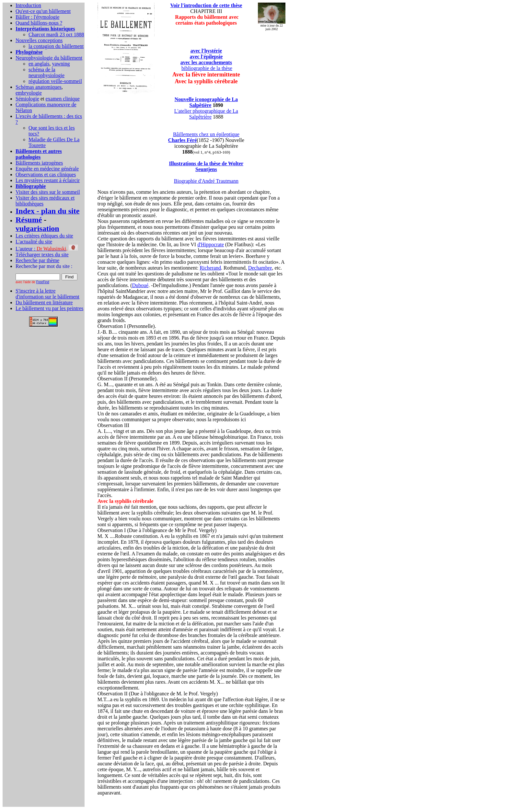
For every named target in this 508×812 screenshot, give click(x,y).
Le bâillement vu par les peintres (49, 308)
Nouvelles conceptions (39, 40)
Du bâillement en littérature (44, 302)
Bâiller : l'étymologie (37, 17)
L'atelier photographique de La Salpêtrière (206, 114)
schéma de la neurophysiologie (46, 72)
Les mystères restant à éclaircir (48, 180)
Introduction (28, 5)
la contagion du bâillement (56, 46)
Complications (31, 104)
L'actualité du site (34, 242)
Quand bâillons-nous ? (39, 23)
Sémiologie (27, 99)
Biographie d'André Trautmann (206, 181)
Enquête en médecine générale (47, 169)
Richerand (210, 268)
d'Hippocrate (211, 244)
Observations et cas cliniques (46, 174)
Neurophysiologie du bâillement (49, 58)
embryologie (29, 93)
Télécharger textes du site (42, 255)
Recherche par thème (37, 260)
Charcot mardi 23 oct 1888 (56, 35)
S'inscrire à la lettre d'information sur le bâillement (47, 294)
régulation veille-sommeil (55, 81)
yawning (61, 64)
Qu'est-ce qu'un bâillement (43, 11)
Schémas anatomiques (39, 87)
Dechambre (260, 268)
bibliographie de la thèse (207, 68)
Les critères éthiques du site (44, 236)
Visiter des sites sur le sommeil (48, 192)
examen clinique (62, 99)
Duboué (140, 285)
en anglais (39, 64)
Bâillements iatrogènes (39, 163)
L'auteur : (41, 249)
